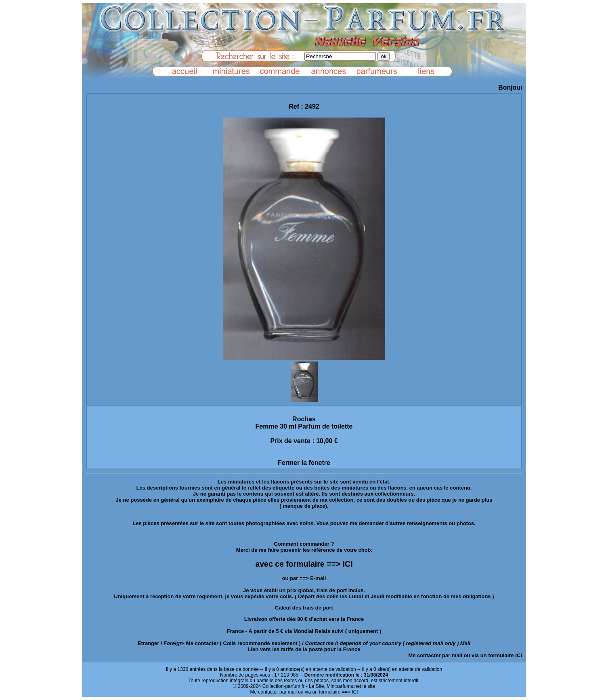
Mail (465, 643)
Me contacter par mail (435, 655)
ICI (519, 655)
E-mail (318, 578)
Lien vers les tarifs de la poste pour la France (304, 649)
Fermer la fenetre (304, 463)
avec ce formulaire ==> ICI (304, 564)
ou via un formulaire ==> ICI (328, 692)
